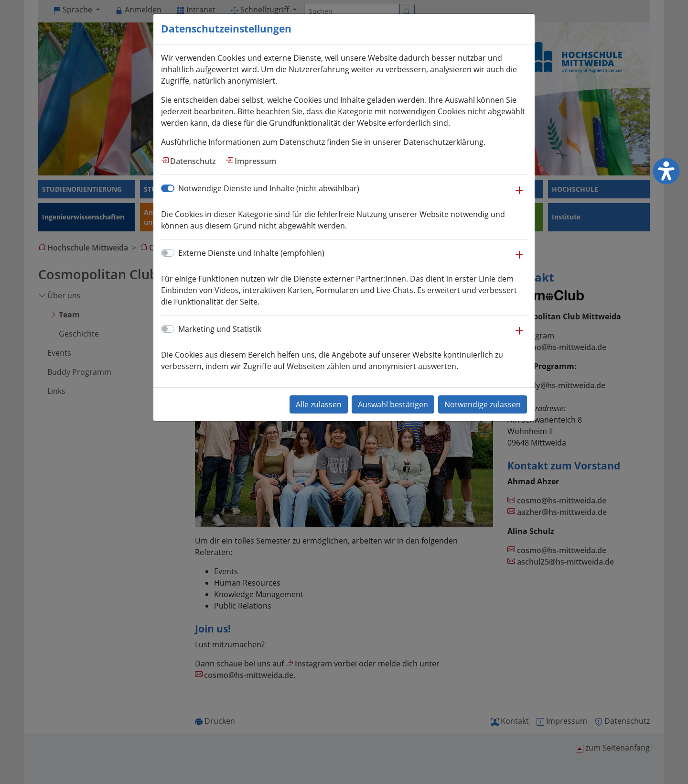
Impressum (255, 161)
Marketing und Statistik (220, 329)
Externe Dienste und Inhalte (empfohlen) (251, 253)
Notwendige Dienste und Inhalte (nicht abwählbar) (269, 188)
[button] (519, 195)
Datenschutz (193, 161)
